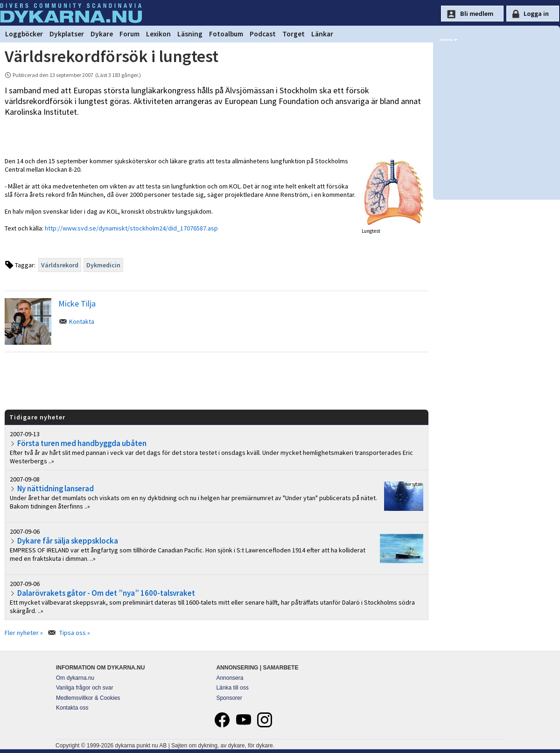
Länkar (322, 34)
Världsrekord (60, 265)
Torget (294, 34)
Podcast (263, 34)
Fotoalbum (226, 34)
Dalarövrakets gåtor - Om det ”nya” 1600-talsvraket (106, 593)
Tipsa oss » (75, 633)
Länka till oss (232, 688)
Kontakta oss (72, 708)
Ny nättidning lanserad (56, 488)
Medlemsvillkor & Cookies (88, 698)
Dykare (102, 34)
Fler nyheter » (24, 633)
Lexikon (158, 34)
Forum (129, 34)
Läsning (190, 34)
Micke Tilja (77, 303)
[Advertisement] (217, 380)
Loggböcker (24, 34)
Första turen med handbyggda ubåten (82, 443)
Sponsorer (229, 698)
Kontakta (82, 321)
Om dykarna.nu (75, 678)
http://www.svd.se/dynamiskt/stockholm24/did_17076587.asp (131, 228)
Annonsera (230, 678)
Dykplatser (67, 34)
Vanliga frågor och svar (85, 688)
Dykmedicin (103, 265)
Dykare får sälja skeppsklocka (68, 541)
